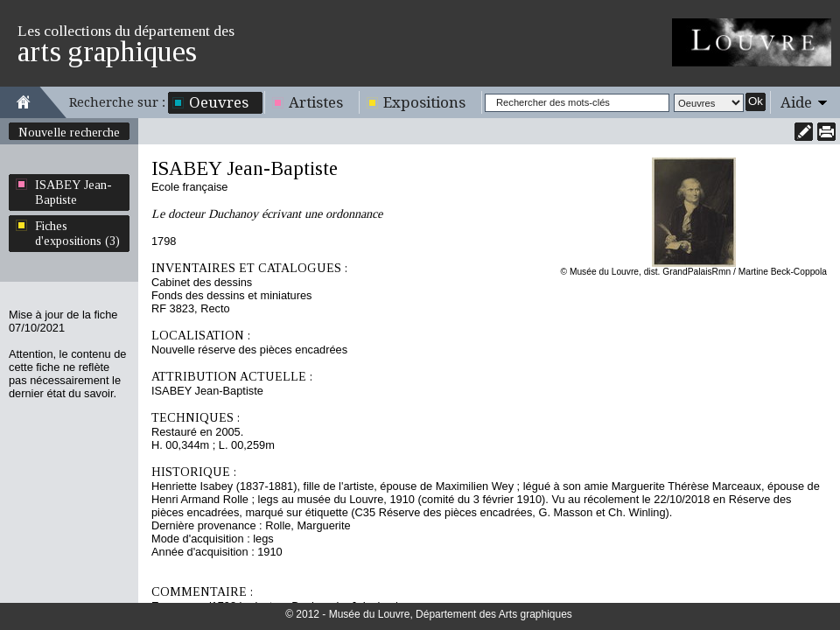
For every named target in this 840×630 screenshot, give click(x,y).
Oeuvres (219, 102)
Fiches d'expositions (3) (77, 233)
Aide (796, 102)
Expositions (424, 102)
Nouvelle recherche (69, 132)
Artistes (316, 102)
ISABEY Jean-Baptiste (73, 192)
